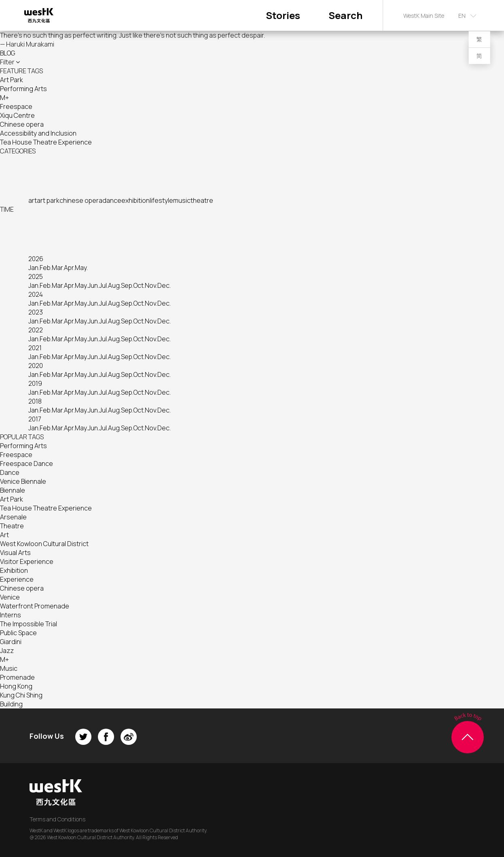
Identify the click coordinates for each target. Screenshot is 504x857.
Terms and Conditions (57, 819)
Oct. (139, 285)
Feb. (46, 268)
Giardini (11, 642)
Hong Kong (16, 686)
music (182, 200)
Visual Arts (15, 553)
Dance (10, 472)
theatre (202, 200)
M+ (4, 98)
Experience (17, 579)
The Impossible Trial (29, 624)
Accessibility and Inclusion (38, 133)
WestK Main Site (424, 16)
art (33, 200)
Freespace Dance (26, 464)
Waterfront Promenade (35, 606)
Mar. (58, 268)
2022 (36, 330)
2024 (36, 294)
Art (4, 535)
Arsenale (13, 517)
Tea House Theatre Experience (46, 142)
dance (112, 200)
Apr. (69, 268)
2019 (35, 383)
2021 (35, 348)
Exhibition (14, 570)
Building (11, 704)
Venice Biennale (23, 481)
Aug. (114, 285)
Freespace (16, 106)
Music (9, 668)
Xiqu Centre (17, 115)
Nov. (151, 285)
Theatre (12, 526)
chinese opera (81, 200)
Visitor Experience (27, 561)
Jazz (7, 651)
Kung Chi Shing (21, 695)
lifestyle (161, 200)
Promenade (17, 677)
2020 (36, 366)
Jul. (104, 285)
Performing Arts (23, 89)
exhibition (136, 200)
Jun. (93, 285)
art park (48, 200)
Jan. (34, 268)
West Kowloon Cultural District (44, 544)
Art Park (12, 80)
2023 (36, 312)
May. (81, 268)
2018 (35, 401)
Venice (10, 597)
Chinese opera (22, 124)
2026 (36, 259)
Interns (11, 615)
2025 (36, 276)
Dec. (164, 285)
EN (462, 16)
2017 (35, 419)
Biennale (13, 490)
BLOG (7, 53)
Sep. (127, 285)
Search (345, 15)
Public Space (18, 633)
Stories (283, 15)
